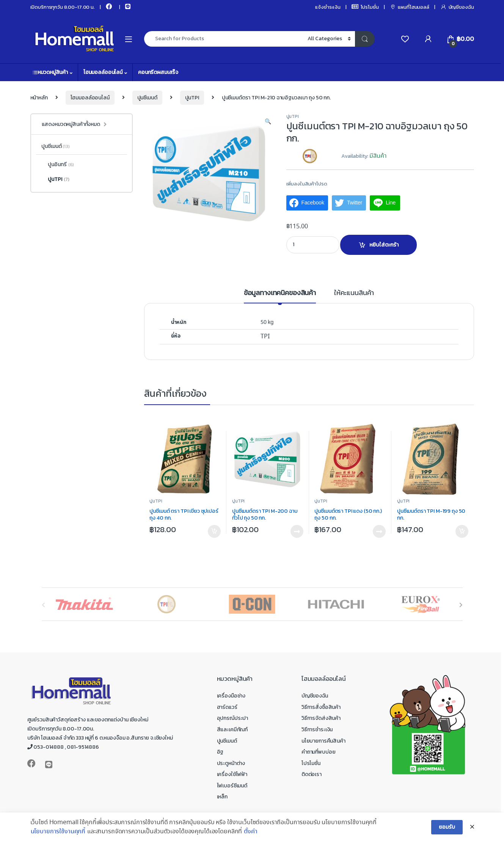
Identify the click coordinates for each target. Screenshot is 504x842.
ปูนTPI (192, 98)
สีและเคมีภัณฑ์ (232, 730)
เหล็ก (222, 797)
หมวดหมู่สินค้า (50, 72)
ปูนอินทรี (58, 165)
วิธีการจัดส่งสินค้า (321, 718)
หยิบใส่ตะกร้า (384, 245)
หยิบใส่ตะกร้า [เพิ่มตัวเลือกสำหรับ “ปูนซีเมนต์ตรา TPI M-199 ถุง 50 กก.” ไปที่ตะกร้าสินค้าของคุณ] (462, 531)
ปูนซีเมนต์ (147, 98)
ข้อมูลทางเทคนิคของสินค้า (280, 294)
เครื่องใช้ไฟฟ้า (232, 774)
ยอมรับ (447, 833)
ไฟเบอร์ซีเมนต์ (232, 786)
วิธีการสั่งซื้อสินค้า (321, 707)
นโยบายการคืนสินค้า (323, 741)
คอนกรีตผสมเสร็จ (158, 72)
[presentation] (461, 605)
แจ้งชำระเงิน (328, 7)
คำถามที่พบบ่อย (319, 752)
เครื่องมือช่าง (231, 696)
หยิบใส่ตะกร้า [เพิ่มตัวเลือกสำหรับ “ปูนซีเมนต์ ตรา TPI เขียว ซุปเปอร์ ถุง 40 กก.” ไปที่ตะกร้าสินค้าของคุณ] (214, 531)
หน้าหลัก (39, 98)
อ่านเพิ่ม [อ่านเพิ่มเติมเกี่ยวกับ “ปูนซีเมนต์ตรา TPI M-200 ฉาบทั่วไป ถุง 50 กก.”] (297, 531)
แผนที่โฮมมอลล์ (410, 7)
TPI (265, 337)
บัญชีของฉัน (457, 7)
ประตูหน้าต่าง (231, 763)
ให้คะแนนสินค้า (354, 294)
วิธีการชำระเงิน (317, 730)
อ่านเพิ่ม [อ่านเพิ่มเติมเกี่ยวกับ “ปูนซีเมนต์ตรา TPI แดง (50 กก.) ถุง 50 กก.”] (379, 531)
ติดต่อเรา (312, 774)
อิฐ (220, 752)
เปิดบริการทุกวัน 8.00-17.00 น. (63, 7)
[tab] (280, 296)
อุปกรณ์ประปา (233, 718)
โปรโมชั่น (365, 7)
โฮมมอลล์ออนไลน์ (103, 72)
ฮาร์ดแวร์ (227, 707)
